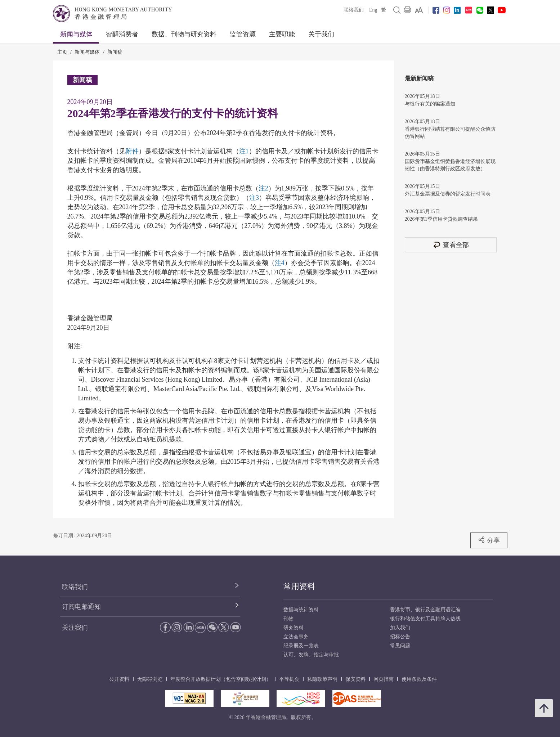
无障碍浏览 (150, 679)
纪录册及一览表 (301, 646)
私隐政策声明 (322, 679)
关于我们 (321, 34)
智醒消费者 (122, 34)
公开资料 (119, 679)
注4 (280, 263)
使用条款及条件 (419, 679)
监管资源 (243, 34)
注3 (254, 198)
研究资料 (294, 628)
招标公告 (400, 637)
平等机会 (289, 679)
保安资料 (355, 679)
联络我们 (354, 10)
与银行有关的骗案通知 (430, 104)
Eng (373, 10)
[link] (419, 10)
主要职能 (282, 34)
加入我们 (400, 628)
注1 (244, 151)
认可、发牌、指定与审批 (311, 655)
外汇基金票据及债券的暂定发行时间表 (448, 194)
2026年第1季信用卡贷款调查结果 (441, 219)
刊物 (288, 619)
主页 (62, 52)
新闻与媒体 (76, 34)
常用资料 (299, 586)
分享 (489, 540)
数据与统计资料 (301, 610)
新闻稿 (115, 52)
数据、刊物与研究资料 (184, 34)
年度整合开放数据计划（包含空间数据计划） (221, 679)
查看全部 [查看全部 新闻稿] (451, 245)
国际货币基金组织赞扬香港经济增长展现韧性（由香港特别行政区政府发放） (450, 165)
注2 (263, 188)
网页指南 (384, 679)
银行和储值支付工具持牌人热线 (425, 619)
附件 (132, 151)
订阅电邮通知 (81, 607)
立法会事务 (296, 637)
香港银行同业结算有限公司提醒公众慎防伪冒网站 (450, 133)
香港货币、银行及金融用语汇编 (425, 610)
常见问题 (400, 646)
